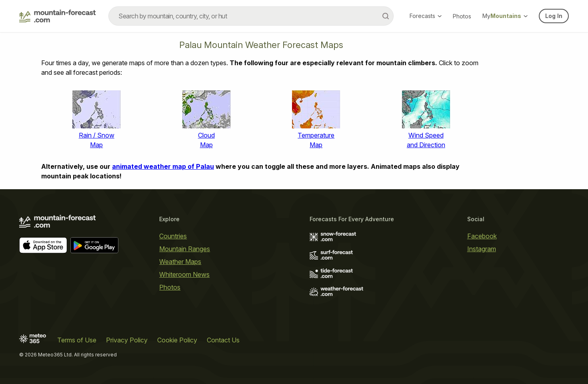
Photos (462, 16)
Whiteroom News (184, 274)
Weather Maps (180, 262)
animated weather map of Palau (163, 166)
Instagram (482, 249)
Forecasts (426, 16)
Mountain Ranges (185, 249)
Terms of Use (77, 340)
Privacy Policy (127, 340)
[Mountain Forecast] (57, 16)
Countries (173, 236)
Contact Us (223, 340)
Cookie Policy (177, 340)
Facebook (482, 236)
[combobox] (251, 16)
